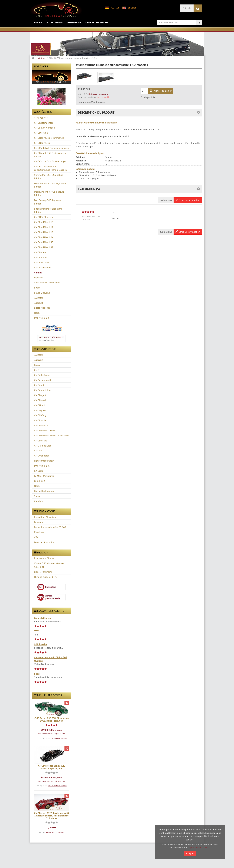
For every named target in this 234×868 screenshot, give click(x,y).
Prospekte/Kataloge (44, 491)
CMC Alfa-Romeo (43, 375)
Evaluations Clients (44, 558)
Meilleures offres (48, 695)
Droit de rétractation (44, 542)
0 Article (187, 8)
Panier (38, 23)
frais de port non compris (57, 738)
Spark (37, 496)
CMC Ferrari (40, 400)
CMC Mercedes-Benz (44, 430)
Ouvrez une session (97, 23)
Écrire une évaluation (188, 200)
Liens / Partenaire (43, 572)
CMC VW (38, 451)
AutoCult (39, 360)
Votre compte (54, 23)
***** (36, 631)
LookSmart (40, 481)
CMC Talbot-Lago (43, 446)
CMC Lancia (40, 420)
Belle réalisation (42, 618)
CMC (36, 370)
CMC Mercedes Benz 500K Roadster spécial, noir (51, 767)
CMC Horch (40, 405)
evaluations (166, 200)
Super (37, 674)
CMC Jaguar (40, 410)
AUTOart (38, 355)
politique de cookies (199, 847)
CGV (36, 537)
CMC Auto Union (42, 390)
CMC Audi (39, 385)
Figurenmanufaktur (44, 461)
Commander (74, 23)
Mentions (39, 532)
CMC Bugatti (40, 395)
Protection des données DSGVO (50, 527)
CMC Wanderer (41, 456)
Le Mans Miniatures (44, 476)
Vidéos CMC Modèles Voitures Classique (49, 565)
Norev (37, 486)
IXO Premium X (42, 466)
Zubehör (39, 501)
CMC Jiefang (40, 415)
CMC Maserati (41, 425)
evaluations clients (49, 611)
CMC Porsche (41, 441)
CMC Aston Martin (43, 380)
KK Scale (39, 471)
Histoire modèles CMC (45, 577)
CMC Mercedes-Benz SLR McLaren (51, 435)
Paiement (39, 522)
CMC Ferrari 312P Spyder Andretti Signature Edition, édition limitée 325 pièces (51, 816)
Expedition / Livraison (45, 517)
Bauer (37, 365)
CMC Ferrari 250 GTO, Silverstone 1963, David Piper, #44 (52, 720)
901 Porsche (40, 644)
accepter (190, 853)
